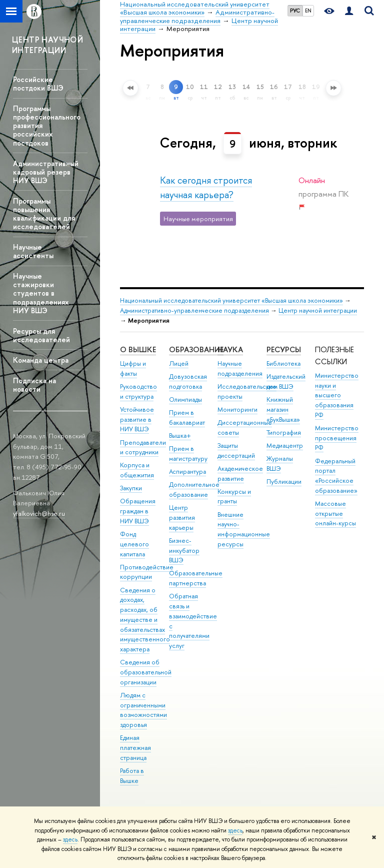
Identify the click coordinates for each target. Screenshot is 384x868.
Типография (284, 432)
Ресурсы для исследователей (41, 335)
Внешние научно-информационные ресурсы (244, 529)
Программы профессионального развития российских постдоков (47, 126)
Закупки (131, 488)
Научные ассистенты (33, 251)
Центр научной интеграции (318, 310)
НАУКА (230, 349)
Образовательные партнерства (196, 578)
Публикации (284, 482)
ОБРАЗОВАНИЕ (196, 349)
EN (308, 11)
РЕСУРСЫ (284, 349)
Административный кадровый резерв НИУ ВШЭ (46, 172)
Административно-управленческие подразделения (194, 310)
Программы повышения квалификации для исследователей (44, 214)
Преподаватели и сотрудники (143, 448)
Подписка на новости (34, 385)
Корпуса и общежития (137, 470)
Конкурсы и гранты (234, 497)
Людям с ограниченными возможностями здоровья (143, 710)
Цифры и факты (133, 368)
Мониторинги (237, 409)
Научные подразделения (240, 368)
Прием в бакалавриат (187, 417)
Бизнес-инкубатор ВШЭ (184, 551)
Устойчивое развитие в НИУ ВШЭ (137, 419)
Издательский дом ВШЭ (286, 381)
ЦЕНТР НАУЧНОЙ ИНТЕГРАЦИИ (47, 45)
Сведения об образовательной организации (146, 672)
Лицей (179, 363)
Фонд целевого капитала (134, 544)
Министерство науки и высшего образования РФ (337, 395)
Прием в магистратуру (188, 454)
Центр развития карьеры (182, 518)
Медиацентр (285, 446)
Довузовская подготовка (188, 381)
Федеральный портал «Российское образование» (336, 476)
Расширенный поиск (103, 90)
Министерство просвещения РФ (337, 438)
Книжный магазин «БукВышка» (283, 409)
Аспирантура (187, 472)
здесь (235, 830)
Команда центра (41, 360)
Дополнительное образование (194, 490)
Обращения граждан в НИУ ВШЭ (138, 511)
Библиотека (283, 363)
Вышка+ (180, 436)
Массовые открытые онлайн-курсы (335, 514)
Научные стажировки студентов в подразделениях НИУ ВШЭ (41, 293)
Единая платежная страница (135, 748)
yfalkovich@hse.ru (39, 513)
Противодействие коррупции (147, 572)
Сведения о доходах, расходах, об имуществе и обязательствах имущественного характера (145, 620)
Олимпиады (185, 399)
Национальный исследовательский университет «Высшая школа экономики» (231, 300)
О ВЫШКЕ (138, 349)
